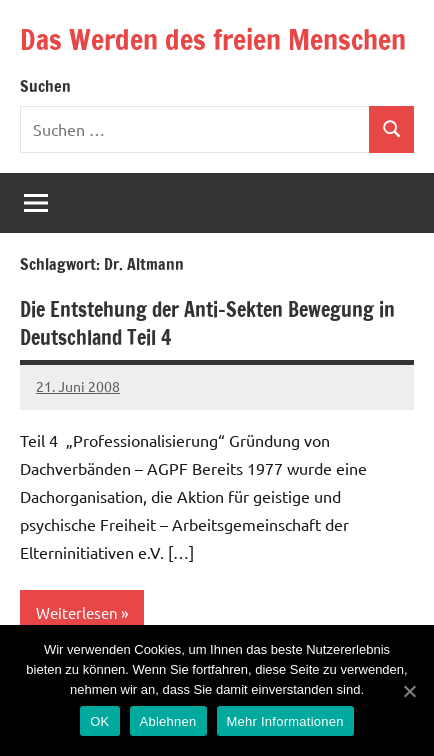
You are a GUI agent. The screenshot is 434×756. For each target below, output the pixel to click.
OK (99, 721)
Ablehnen (168, 721)
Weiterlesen (77, 612)
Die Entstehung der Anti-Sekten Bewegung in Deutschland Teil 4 (207, 323)
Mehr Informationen (285, 721)
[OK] (409, 691)
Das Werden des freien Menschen (213, 39)
